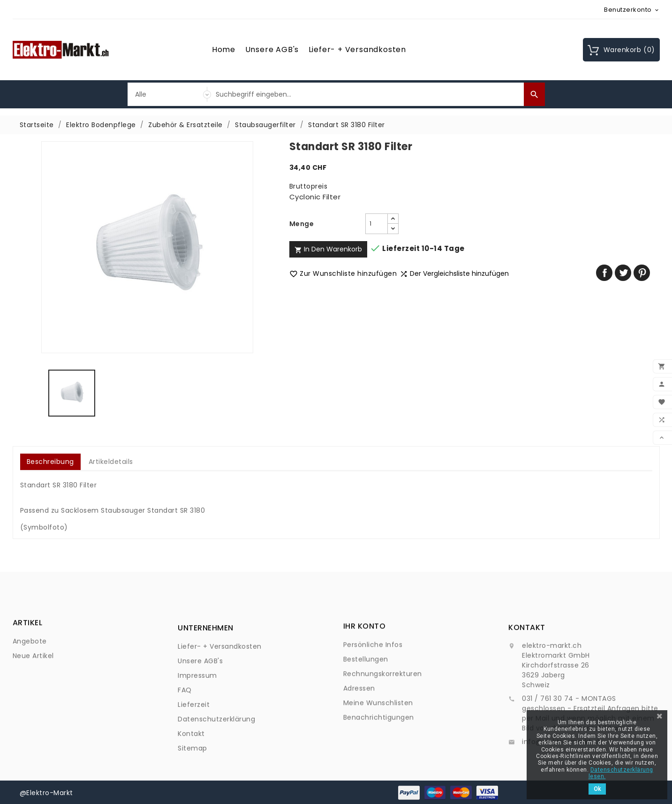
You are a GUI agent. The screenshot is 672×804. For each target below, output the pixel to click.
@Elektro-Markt (46, 792)
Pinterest (642, 273)
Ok (597, 789)
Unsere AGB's (272, 49)
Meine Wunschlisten (378, 748)
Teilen (604, 273)
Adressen (359, 733)
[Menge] (377, 224)
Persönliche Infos (373, 690)
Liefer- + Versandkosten (357, 49)
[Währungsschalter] (632, 9)
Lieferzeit (194, 762)
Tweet (623, 273)
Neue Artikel (33, 675)
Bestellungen (366, 704)
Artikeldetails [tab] (111, 462)
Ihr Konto (365, 671)
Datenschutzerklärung (216, 776)
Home (224, 49)
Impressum (197, 733)
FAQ (185, 747)
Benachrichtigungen (379, 762)
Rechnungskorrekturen (383, 719)
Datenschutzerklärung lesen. (621, 773)
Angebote (30, 661)
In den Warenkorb (328, 249)
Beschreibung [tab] (50, 462)
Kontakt (191, 791)
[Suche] (368, 94)
